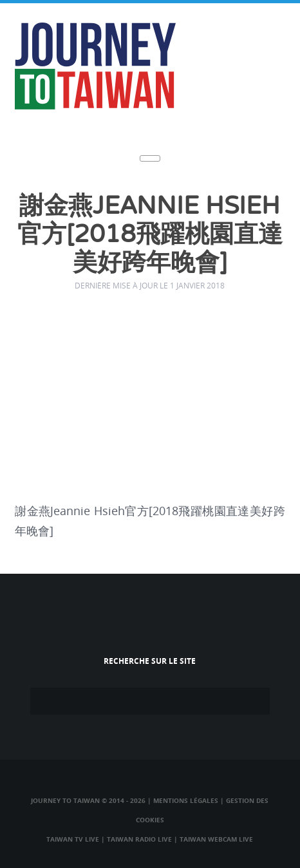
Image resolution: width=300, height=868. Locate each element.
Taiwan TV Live (73, 839)
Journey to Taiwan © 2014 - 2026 (88, 800)
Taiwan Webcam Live (216, 839)
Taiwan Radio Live (139, 839)
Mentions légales (186, 800)
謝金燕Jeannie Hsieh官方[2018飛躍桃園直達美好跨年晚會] (150, 235)
